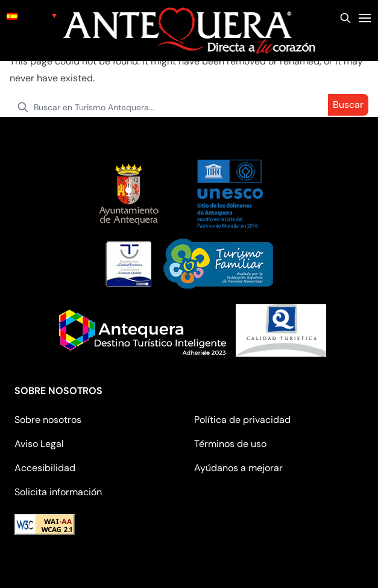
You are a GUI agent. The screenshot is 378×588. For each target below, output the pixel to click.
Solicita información (58, 492)
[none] (32, 15)
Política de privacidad (242, 420)
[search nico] (189, 107)
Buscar (348, 105)
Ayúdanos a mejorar (238, 468)
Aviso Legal (39, 444)
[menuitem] (32, 15)
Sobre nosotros (48, 420)
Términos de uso (230, 444)
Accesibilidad (45, 468)
